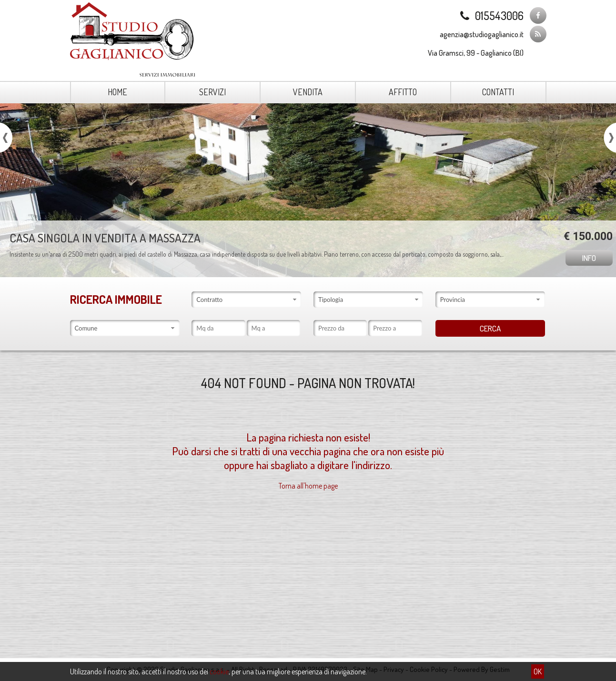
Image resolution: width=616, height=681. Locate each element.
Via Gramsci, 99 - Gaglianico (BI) (476, 53)
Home (117, 92)
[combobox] (246, 300)
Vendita (308, 92)
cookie (219, 671)
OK (538, 671)
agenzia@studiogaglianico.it (482, 34)
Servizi (212, 92)
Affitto (403, 92)
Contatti (498, 92)
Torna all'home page (308, 486)
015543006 (491, 15)
